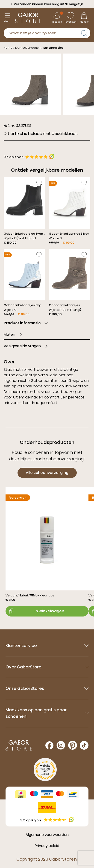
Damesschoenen (28, 48)
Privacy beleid (47, 846)
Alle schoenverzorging (47, 473)
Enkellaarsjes (53, 48)
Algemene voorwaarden (47, 835)
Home (8, 48)
